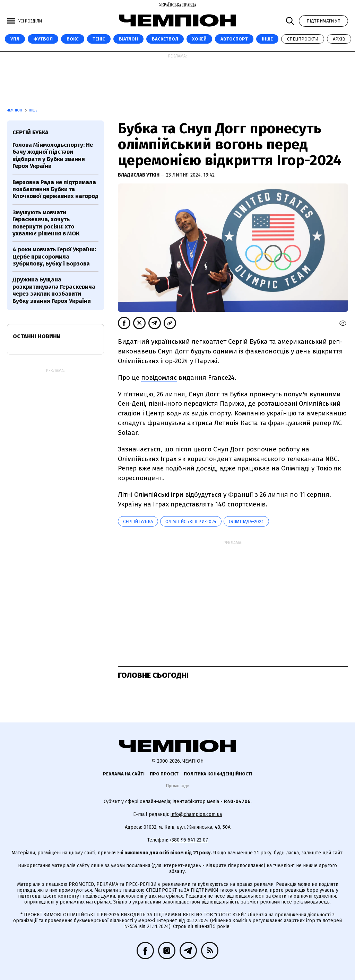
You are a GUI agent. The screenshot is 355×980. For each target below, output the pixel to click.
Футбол (43, 39)
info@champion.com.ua (196, 814)
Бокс (73, 39)
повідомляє (159, 377)
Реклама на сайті (124, 774)
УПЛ (15, 39)
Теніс (99, 39)
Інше (267, 39)
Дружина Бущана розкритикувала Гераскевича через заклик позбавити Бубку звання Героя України (54, 290)
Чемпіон (15, 110)
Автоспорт (234, 39)
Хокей (199, 39)
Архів (339, 39)
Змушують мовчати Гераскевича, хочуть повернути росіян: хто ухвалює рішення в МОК (46, 223)
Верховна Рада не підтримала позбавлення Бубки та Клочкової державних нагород (55, 189)
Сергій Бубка (138, 522)
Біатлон (128, 39)
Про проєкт (164, 774)
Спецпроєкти (303, 39)
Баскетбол (165, 39)
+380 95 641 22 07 (189, 840)
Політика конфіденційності (218, 774)
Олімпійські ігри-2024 (191, 522)
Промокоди (178, 786)
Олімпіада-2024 (246, 522)
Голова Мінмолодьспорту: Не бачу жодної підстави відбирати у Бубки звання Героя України (53, 155)
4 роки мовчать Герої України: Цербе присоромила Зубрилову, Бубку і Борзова (54, 257)
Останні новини (37, 336)
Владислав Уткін (139, 175)
